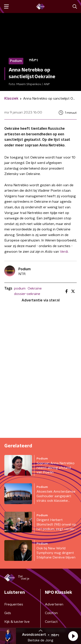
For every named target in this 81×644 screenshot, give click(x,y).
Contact (51, 622)
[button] (73, 636)
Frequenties (14, 604)
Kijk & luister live (17, 622)
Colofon (51, 613)
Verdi (64, 252)
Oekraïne (35, 288)
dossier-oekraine (27, 294)
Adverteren (54, 604)
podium (20, 288)
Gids (8, 613)
